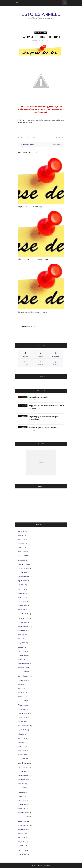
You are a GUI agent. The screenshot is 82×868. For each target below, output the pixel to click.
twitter (41, 354)
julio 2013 (21, 734)
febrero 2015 (22, 655)
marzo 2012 (22, 800)
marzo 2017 (22, 552)
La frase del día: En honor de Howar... (33, 312)
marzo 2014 (22, 701)
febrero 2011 (22, 854)
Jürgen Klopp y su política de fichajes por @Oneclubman (43, 418)
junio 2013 (21, 738)
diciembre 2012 (23, 763)
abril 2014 (21, 697)
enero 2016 (22, 610)
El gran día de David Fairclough (31, 207)
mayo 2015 (22, 643)
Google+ (25, 363)
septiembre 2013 (24, 726)
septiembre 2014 (24, 676)
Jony (36, 41)
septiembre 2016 (24, 577)
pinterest (41, 363)
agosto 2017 (22, 531)
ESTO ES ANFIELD (41, 14)
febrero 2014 (22, 705)
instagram (56, 354)
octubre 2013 (22, 722)
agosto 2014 (22, 680)
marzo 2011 (22, 850)
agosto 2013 (22, 730)
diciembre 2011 (23, 813)
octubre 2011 (22, 821)
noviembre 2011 (23, 817)
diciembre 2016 (23, 564)
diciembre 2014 (23, 664)
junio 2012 (21, 788)
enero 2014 (22, 709)
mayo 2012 (22, 792)
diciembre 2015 (23, 614)
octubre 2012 (22, 771)
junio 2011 (21, 838)
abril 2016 (21, 597)
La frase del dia (41, 33)
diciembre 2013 (23, 713)
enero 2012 (22, 809)
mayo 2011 (22, 842)
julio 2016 (21, 585)
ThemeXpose (47, 865)
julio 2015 (21, 635)
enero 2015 (22, 659)
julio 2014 (21, 684)
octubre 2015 (22, 622)
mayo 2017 (22, 543)
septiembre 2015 (24, 626)
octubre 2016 (22, 572)
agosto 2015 (22, 630)
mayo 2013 (22, 742)
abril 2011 (21, 846)
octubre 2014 (22, 672)
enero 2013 (22, 759)
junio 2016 (21, 589)
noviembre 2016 (23, 568)
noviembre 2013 (23, 717)
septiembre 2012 (24, 775)
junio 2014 (21, 688)
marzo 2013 (22, 751)
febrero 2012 (22, 804)
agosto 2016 (22, 581)
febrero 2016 (22, 606)
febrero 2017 (22, 556)
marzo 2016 (22, 601)
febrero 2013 (22, 755)
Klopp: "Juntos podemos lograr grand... (34, 259)
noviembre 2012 (23, 767)
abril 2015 (21, 647)
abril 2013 (21, 746)
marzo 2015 (22, 651)
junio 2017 (21, 539)
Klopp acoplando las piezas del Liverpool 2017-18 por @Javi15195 (47, 407)
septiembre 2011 (24, 825)
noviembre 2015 (23, 618)
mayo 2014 (22, 693)
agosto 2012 (22, 780)
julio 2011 (21, 833)
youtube (56, 363)
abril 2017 (21, 548)
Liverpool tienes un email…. (39, 397)
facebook (25, 354)
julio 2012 (21, 784)
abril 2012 (21, 796)
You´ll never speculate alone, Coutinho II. (43, 428)
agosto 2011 (22, 829)
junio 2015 (21, 639)
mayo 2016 (22, 593)
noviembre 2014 (23, 668)
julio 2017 (21, 535)
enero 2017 (22, 560)
